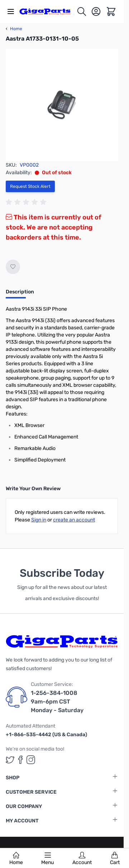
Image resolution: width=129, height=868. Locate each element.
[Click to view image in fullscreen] (62, 105)
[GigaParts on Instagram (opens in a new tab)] (31, 760)
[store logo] (48, 11)
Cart (115, 859)
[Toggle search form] (82, 11)
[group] (27, 202)
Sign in (39, 520)
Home (16, 859)
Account (82, 859)
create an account (74, 520)
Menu (47, 859)
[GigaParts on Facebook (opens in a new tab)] (20, 760)
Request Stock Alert (30, 186)
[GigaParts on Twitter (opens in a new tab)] (10, 760)
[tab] (20, 294)
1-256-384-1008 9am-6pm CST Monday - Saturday (57, 702)
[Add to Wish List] (13, 267)
